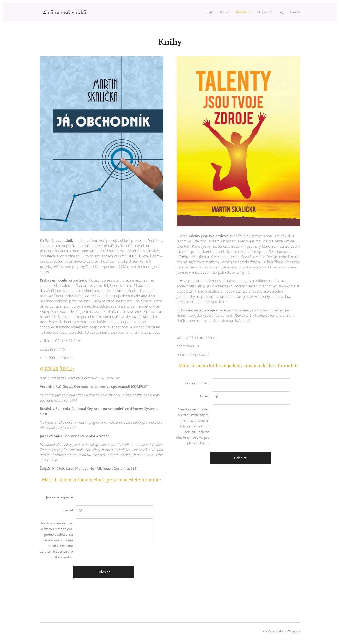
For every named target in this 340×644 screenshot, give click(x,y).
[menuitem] (262, 12)
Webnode (294, 631)
